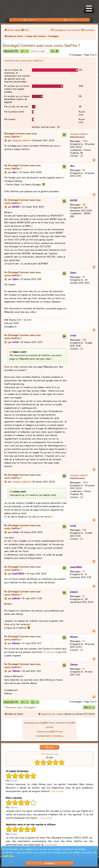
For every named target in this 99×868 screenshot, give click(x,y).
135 (84, 205)
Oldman (74, 664)
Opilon (73, 273)
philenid (74, 592)
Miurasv (74, 637)
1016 (84, 340)
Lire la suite (58, 791)
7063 (85, 141)
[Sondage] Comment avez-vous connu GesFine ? (42, 45)
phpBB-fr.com (56, 731)
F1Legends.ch (49, 652)
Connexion (29, 20)
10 (83, 669)
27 (84, 571)
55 (84, 277)
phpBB (43, 723)
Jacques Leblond (79, 134)
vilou (72, 166)
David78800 (76, 567)
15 (83, 596)
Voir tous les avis (49, 754)
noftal (73, 335)
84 (84, 170)
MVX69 (74, 200)
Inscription (70, 20)
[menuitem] (25, 30)
